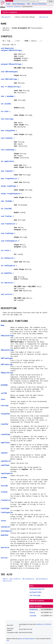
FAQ (28, 4)
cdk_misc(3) (6, 17)
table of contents (37, 601)
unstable (33, 616)
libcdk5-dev (17, 7)
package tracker (36, 592)
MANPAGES (9, 1)
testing (32, 613)
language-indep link (37, 589)
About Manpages (19, 4)
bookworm (10, 7)
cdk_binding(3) (42, 579)
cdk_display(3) (28, 579)
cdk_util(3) (7, 581)
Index (8, 4)
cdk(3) (5, 579)
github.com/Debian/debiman (27, 639)
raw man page (35, 595)
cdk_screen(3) (15, 579)
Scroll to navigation (10, 12)
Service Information (39, 4)
